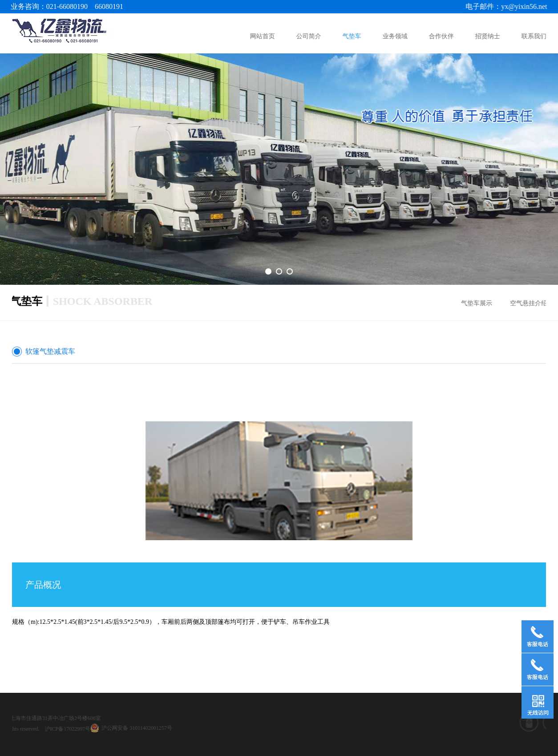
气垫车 (352, 36)
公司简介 (309, 36)
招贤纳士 (488, 36)
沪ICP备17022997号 (29, 729)
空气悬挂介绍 (531, 303)
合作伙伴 (442, 36)
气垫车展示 (479, 303)
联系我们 (534, 36)
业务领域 (396, 36)
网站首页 (263, 36)
